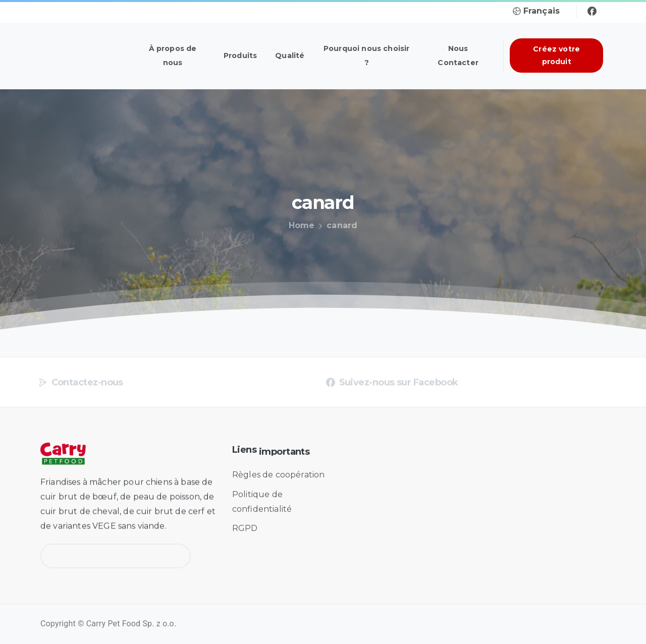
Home (300, 225)
